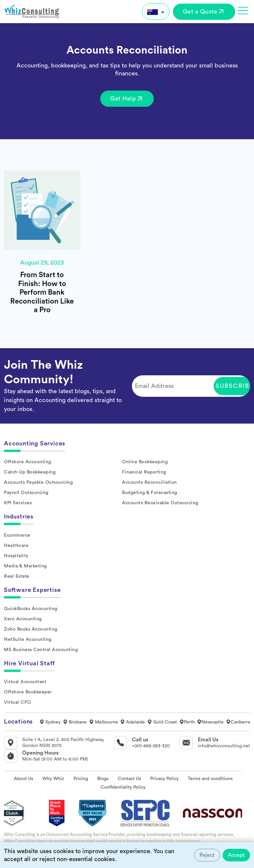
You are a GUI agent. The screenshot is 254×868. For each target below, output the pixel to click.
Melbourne (104, 722)
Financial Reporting (144, 472)
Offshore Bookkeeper (28, 692)
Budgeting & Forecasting (150, 493)
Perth (187, 722)
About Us (23, 779)
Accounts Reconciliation (149, 482)
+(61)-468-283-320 (151, 746)
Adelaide (132, 722)
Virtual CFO (18, 702)
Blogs (103, 779)
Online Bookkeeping (145, 462)
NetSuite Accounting (28, 640)
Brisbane (75, 722)
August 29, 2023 (42, 263)
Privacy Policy (164, 779)
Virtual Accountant (25, 682)
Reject (207, 855)
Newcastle (210, 722)
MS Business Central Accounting (41, 650)
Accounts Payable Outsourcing (38, 482)
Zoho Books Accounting (31, 629)
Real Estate (17, 576)
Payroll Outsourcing (26, 493)
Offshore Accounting (28, 462)
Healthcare (16, 546)
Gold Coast (162, 722)
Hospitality (16, 556)
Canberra (238, 722)
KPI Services (18, 503)
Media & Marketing (25, 566)
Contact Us (129, 779)
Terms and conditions (210, 779)
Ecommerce (17, 535)
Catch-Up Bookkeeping (30, 472)
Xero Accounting (23, 619)
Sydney (50, 722)
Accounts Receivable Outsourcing (160, 503)
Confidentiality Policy (123, 787)
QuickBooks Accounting (31, 609)
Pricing (81, 779)
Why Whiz (53, 779)
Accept (236, 855)
